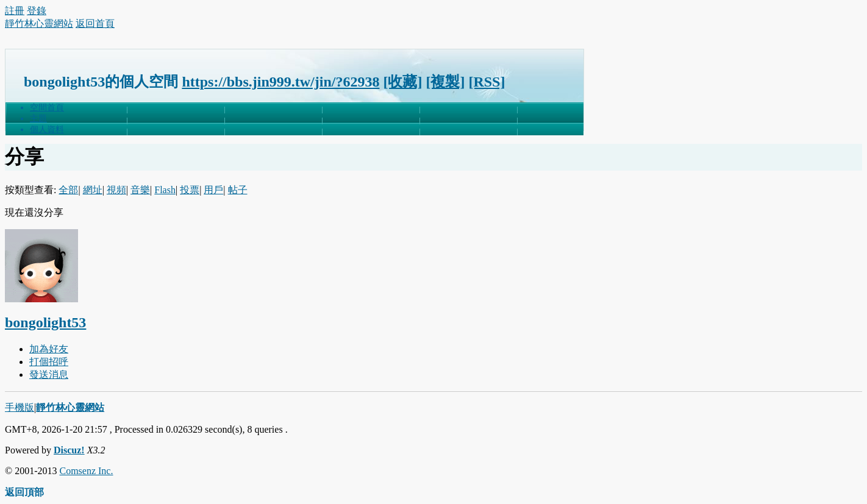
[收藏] (402, 82)
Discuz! (69, 450)
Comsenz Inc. (86, 471)
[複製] (445, 82)
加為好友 (49, 349)
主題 (38, 119)
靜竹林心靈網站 (39, 23)
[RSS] (487, 82)
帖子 (238, 190)
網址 (93, 190)
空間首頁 (47, 108)
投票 (190, 190)
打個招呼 (49, 362)
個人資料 (47, 130)
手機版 (20, 407)
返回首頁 (95, 23)
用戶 (213, 190)
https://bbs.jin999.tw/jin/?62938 (280, 82)
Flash (165, 190)
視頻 (116, 190)
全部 (68, 190)
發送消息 (49, 374)
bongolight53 (45, 322)
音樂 (140, 190)
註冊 (15, 11)
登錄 (37, 11)
